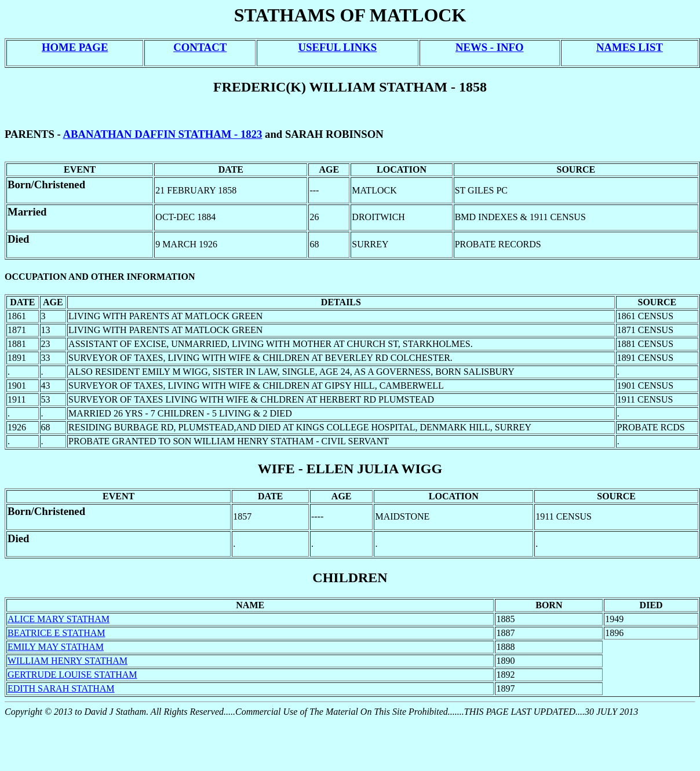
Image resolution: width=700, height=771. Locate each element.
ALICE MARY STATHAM (59, 619)
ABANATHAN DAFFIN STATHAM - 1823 (162, 134)
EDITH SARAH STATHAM (61, 688)
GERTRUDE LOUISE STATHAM (72, 675)
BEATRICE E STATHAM (56, 633)
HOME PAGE (75, 47)
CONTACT (200, 47)
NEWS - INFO (489, 47)
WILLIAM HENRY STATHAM (68, 661)
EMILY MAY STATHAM (56, 647)
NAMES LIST (630, 47)
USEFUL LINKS (338, 47)
